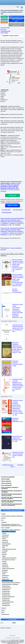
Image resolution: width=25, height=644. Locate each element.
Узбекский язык (6, 600)
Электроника (5, 567)
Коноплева (3, 250)
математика (6, 248)
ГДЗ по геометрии (6, 481)
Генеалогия (5, 565)
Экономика (5, 570)
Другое (3, 610)
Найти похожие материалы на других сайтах (16, 24)
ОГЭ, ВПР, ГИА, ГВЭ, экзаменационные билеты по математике (12, 501)
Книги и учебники (6, 528)
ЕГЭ (2, 520)
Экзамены (4, 522)
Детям (4, 574)
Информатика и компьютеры (9, 558)
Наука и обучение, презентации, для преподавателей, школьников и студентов (12, 525)
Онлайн (4, 533)
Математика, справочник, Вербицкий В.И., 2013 (18, 420)
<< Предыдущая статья (7, 465)
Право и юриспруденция (8, 568)
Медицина (5, 572)
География (5, 551)
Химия (4, 556)
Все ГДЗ (3, 518)
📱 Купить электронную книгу (16, 20)
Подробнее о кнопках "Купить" (11, 36)
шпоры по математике (16, 248)
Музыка (4, 553)
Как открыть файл (5, 28)
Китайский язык (6, 586)
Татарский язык (6, 591)
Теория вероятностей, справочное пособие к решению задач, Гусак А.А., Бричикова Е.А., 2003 (18, 328)
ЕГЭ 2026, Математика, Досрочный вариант (17, 291)
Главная (3, 514)
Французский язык (7, 588)
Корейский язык (6, 595)
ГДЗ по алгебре (6, 479)
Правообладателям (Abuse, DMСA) (5, 32)
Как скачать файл (6, 210)
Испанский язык (6, 605)
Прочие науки (6, 579)
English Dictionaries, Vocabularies (10, 584)
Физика (4, 539)
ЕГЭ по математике (7, 485)
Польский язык (6, 598)
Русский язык (6, 535)
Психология (5, 542)
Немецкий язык (6, 590)
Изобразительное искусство (9, 549)
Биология (5, 554)
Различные (5, 577)
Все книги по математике (8, 477)
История (4, 561)
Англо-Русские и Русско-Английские (11, 583)
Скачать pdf (12, 195)
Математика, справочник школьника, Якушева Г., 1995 (17, 363)
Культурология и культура (9, 560)
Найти (3, 612)
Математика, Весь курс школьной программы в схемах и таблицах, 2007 (18, 455)
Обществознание (7, 544)
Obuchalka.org (6, 640)
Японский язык (6, 604)
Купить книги (12, 205)
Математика (5, 537)
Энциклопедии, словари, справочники (11, 530)
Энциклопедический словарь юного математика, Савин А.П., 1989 (17, 439)
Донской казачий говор (8, 602)
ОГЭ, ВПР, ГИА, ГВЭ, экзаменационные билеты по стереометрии (12, 505)
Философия (5, 546)
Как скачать (4, 29)
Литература (5, 540)
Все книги (4, 608)
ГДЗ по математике (6, 483)
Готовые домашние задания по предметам (12, 516)
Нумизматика (6, 575)
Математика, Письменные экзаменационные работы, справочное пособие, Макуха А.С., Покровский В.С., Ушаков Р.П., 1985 (18, 348)
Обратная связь (5, 614)
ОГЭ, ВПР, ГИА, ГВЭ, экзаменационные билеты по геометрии (12, 498)
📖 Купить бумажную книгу (16, 17)
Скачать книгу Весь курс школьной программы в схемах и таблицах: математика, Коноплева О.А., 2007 (10, 186)
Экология (5, 563)
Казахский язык (6, 593)
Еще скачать (4, 19)
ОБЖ (4, 547)
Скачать (4, 17)
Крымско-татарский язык (8, 597)
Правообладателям (7, 212)
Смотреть (4, 22)
